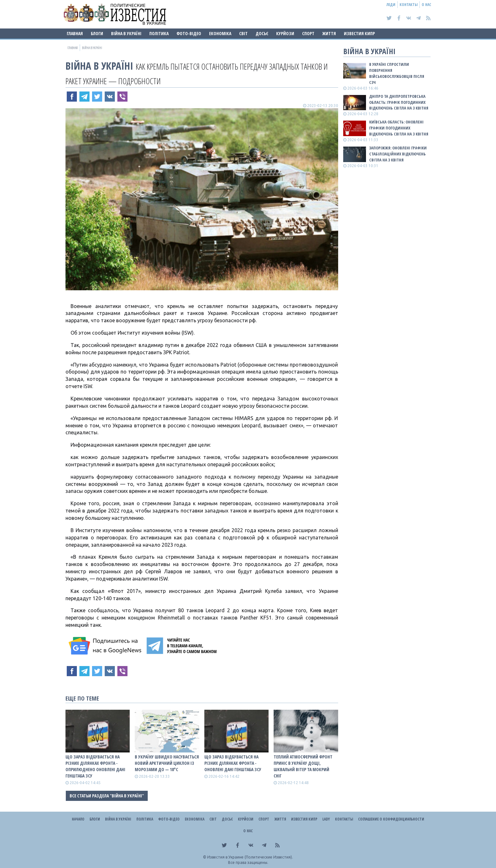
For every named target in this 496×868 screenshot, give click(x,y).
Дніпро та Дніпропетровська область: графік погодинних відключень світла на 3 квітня (399, 102)
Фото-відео (189, 33)
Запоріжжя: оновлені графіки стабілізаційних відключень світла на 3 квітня (398, 154)
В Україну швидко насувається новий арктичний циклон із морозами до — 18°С (167, 763)
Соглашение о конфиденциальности (391, 819)
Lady (326, 819)
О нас (426, 5)
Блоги (97, 33)
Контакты (409, 5)
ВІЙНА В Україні (126, 33)
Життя (329, 33)
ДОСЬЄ (262, 33)
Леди (391, 5)
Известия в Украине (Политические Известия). (250, 857)
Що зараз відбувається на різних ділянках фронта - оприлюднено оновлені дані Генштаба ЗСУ (95, 766)
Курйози (285, 33)
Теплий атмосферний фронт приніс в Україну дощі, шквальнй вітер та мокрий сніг (303, 766)
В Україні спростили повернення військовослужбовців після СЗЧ (397, 73)
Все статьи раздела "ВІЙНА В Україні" (107, 796)
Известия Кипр (359, 33)
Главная (75, 33)
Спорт (308, 33)
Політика (159, 33)
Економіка (220, 33)
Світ (243, 33)
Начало (78, 819)
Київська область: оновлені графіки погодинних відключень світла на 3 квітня (399, 128)
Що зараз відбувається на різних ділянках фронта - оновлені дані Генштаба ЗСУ (233, 763)
